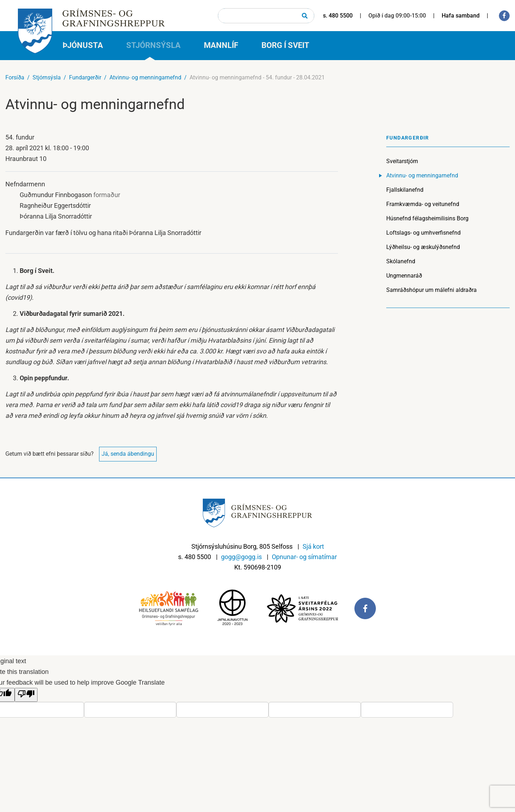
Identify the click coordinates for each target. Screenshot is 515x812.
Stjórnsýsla (47, 77)
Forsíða (15, 77)
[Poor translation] (26, 695)
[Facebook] (504, 16)
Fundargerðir (85, 77)
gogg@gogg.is (241, 557)
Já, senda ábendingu (128, 454)
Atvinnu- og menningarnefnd (145, 77)
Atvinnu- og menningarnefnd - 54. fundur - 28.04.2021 (257, 77)
